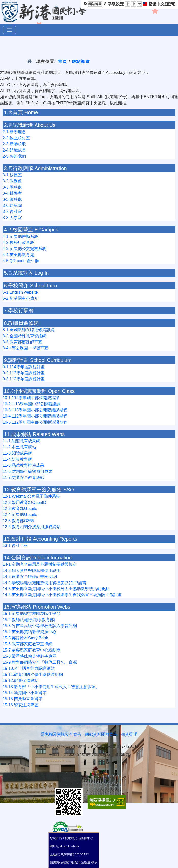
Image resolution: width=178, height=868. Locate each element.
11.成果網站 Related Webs (34, 434)
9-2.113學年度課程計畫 (24, 373)
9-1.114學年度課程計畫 (24, 367)
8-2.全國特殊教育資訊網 (24, 336)
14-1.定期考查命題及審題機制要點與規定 (40, 564)
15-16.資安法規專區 (20, 705)
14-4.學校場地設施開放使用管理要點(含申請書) (45, 583)
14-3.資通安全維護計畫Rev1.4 (30, 577)
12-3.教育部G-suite (20, 508)
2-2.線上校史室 (16, 138)
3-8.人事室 (12, 218)
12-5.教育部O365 (18, 521)
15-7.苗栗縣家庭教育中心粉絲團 (32, 650)
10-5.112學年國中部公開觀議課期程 (35, 422)
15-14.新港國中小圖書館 (25, 693)
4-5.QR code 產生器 (21, 261)
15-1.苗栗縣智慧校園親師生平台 (32, 614)
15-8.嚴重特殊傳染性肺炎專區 (29, 656)
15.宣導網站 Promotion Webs (37, 607)
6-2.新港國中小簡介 (20, 298)
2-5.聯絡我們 (14, 156)
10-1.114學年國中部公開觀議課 (31, 398)
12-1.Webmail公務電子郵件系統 (31, 496)
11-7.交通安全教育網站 (23, 478)
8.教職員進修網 (21, 323)
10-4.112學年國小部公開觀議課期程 (35, 416)
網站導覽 (81, 62)
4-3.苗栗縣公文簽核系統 (24, 249)
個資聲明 (129, 734)
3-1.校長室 (12, 175)
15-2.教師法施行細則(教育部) (29, 620)
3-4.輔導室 (12, 193)
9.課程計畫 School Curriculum (38, 360)
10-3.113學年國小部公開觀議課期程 (35, 410)
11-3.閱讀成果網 (17, 453)
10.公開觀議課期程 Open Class (39, 391)
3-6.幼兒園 (12, 205)
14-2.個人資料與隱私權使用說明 (32, 570)
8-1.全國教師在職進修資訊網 (28, 330)
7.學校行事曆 (19, 310)
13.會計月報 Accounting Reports (41, 539)
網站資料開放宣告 (101, 734)
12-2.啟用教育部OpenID (24, 502)
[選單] (9, 30)
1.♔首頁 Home (21, 112)
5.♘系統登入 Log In (26, 273)
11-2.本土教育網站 (19, 447)
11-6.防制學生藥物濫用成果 (27, 471)
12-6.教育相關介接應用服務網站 (32, 527)
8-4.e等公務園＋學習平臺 (25, 348)
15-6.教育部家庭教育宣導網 (27, 644)
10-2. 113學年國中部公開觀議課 (32, 404)
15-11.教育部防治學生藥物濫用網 (33, 674)
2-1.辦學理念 (14, 132)
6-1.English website (20, 292)
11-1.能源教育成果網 (21, 441)
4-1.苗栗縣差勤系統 (20, 236)
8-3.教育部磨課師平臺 (22, 342)
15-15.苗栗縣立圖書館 (23, 699)
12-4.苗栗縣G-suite (20, 515)
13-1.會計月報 (15, 546)
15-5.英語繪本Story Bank (25, 638)
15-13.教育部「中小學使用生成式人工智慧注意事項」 (51, 687)
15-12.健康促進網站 (20, 681)
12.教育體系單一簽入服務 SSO (39, 490)
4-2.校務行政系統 (18, 243)
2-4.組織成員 (14, 150)
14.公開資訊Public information (38, 558)
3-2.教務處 (12, 181)
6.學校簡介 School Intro (31, 286)
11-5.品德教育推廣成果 (23, 465)
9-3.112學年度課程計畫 (24, 379)
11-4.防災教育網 (17, 459)
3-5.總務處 (12, 199)
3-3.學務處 (12, 187)
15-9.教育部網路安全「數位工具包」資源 (40, 662)
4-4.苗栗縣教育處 (18, 255)
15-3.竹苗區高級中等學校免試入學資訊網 (40, 626)
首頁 (62, 62)
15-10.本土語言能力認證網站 (29, 668)
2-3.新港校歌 (14, 144)
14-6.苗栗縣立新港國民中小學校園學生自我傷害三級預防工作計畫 (62, 595)
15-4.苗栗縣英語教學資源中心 (29, 632)
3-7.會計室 (12, 212)
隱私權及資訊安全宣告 (61, 734)
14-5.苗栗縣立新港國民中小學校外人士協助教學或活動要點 (56, 589)
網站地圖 (95, 4)
